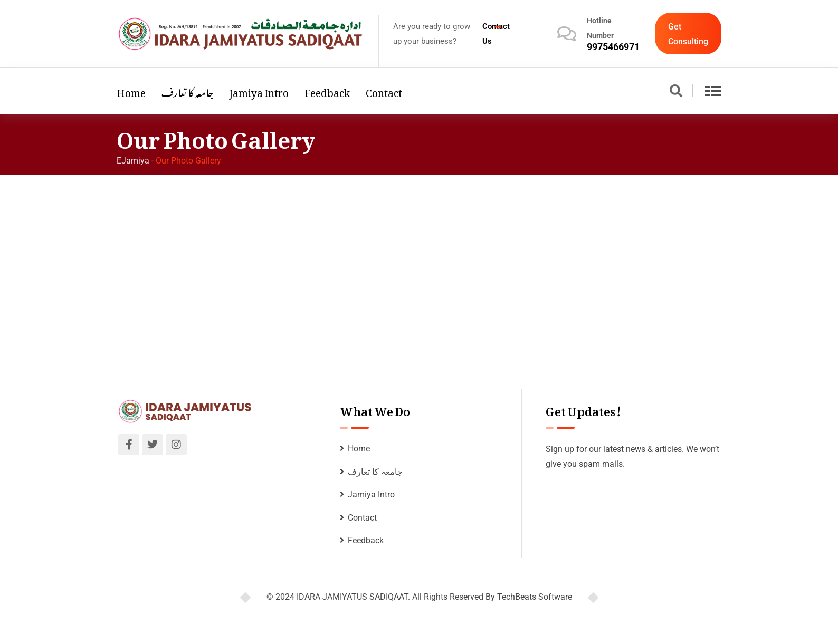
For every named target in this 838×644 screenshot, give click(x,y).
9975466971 (613, 47)
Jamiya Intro (259, 90)
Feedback (327, 90)
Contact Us (496, 34)
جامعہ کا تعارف (187, 90)
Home (131, 90)
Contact (384, 90)
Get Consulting (688, 34)
